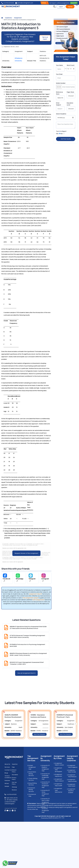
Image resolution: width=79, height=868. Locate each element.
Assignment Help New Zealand (71, 791)
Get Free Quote (66, 139)
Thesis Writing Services (32, 779)
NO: (62, 134)
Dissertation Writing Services (32, 774)
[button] (54, 7)
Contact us (8, 770)
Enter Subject (58, 104)
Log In (61, 7)
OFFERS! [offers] (45, 3)
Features (7, 780)
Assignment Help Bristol (58, 775)
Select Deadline (61, 114)
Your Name (59, 65)
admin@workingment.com (24, 3)
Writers (7, 783)
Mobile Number (61, 83)
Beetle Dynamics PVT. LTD (56, 818)
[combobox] (59, 87)
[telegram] (13, 811)
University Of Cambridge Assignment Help (45, 776)
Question (15, 764)
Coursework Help (32, 795)
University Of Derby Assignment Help (45, 793)
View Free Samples (13, 734)
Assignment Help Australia (72, 780)
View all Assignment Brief (26, 673)
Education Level (70, 104)
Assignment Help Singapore (72, 766)
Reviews (14, 790)
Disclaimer (15, 775)
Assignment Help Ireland (71, 785)
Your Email (59, 74)
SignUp (70, 7)
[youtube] (7, 811)
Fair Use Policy (14, 783)
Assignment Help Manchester (58, 790)
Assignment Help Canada (71, 771)
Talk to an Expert (45, 38)
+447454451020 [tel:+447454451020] (7, 3)
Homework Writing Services (31, 790)
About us (7, 764)
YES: (57, 134)
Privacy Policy (14, 778)
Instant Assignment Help (32, 767)
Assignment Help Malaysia (72, 776)
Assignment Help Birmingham (58, 770)
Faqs (13, 767)
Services (7, 767)
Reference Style (59, 93)
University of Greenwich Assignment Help (45, 785)
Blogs (6, 773)
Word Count (71, 65)
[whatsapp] (10, 811)
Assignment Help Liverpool (59, 780)
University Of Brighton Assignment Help (45, 768)
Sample (7, 786)
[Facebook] (5, 811)
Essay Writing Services (32, 784)
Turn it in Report (61, 131)
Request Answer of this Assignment (26, 553)
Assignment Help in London (59, 764)
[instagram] (15, 811)
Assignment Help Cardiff (58, 785)
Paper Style (70, 92)
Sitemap (14, 787)
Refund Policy (14, 771)
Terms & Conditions (8, 777)
